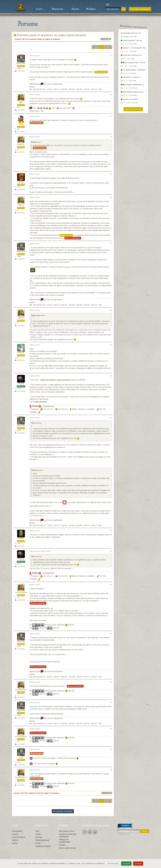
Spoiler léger (101, 72)
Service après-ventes (68, 848)
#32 (111, 531)
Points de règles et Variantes (49, 39)
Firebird (21, 384)
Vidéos (38, 834)
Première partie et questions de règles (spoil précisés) (50, 35)
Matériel (15, 840)
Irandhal (21, 145)
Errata (38, 843)
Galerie (15, 843)
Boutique (91, 9)
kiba (21, 757)
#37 (111, 703)
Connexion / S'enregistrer (140, 9)
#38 (111, 729)
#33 (111, 551)
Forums (75, 9)
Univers (15, 834)
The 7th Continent (29, 39)
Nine (21, 102)
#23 (111, 116)
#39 (111, 749)
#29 (111, 345)
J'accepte (126, 864)
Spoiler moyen (37, 123)
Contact (62, 845)
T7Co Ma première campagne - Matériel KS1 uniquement (55, 758)
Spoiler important (73, 238)
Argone (21, 182)
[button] (108, 5)
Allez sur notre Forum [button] (133, 109)
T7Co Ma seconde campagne (44, 764)
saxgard (21, 539)
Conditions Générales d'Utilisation (68, 835)
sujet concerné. (41, 402)
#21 (111, 56)
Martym (21, 205)
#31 (111, 418)
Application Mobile (43, 846)
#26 (111, 197)
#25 (111, 174)
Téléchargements (43, 840)
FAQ (37, 831)
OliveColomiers (21, 593)
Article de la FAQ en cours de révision (55, 380)
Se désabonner (123, 834)
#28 (111, 310)
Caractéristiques (19, 837)
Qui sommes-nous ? (67, 831)
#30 (111, 376)
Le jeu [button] (40, 9)
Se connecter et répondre (63, 811)
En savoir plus (113, 863)
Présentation (17, 831)
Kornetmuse (21, 64)
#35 (111, 634)
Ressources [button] (58, 9)
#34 (111, 585)
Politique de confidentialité (65, 841)
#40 (111, 770)
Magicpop (21, 353)
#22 (111, 95)
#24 (111, 137)
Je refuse (138, 864)
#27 (111, 244)
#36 (111, 682)
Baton (21, 124)
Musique (39, 837)
